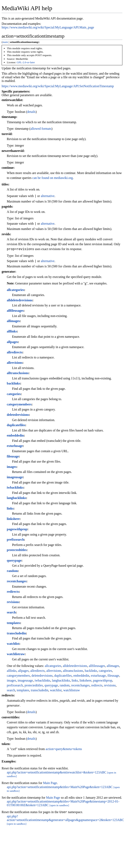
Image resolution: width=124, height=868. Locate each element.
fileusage (13, 456)
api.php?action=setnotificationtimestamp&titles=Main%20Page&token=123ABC (60, 787)
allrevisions (15, 363)
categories (14, 394)
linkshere (13, 519)
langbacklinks (17, 498)
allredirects (15, 352)
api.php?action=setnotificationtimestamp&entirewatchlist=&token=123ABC (57, 772)
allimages (13, 321)
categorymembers (19, 404)
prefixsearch (16, 540)
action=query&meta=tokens (64, 749)
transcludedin (16, 633)
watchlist (13, 644)
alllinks (12, 331)
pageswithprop (17, 529)
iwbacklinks (15, 487)
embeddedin (15, 435)
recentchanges (17, 581)
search (11, 612)
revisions (13, 602)
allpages (12, 342)
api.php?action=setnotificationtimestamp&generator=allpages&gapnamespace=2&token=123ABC (65, 819)
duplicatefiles (16, 425)
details (31, 112)
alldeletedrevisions (20, 300)
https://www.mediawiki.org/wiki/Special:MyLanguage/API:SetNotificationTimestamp (58, 86)
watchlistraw (16, 654)
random (12, 571)
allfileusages (15, 311)
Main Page (50, 783)
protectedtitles (17, 550)
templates (14, 623)
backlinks (14, 383)
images (12, 467)
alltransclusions (18, 373)
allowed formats (41, 129)
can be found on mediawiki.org (52, 178)
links (10, 508)
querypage (14, 560)
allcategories (16, 290)
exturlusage (15, 446)
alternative (48, 196)
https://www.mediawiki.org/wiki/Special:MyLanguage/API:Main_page (48, 27)
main (5, 42)
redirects (13, 592)
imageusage (15, 477)
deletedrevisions (18, 415)
